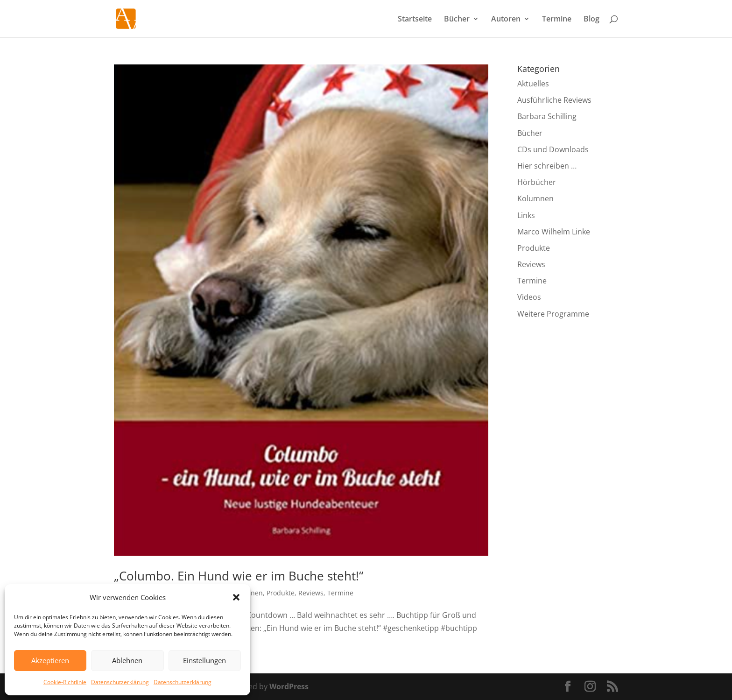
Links (526, 215)
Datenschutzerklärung (120, 682)
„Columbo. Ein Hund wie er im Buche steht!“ (239, 576)
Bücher (457, 20)
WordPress (289, 686)
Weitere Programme (553, 314)
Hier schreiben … (547, 166)
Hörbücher (537, 182)
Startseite (415, 20)
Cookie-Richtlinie (65, 682)
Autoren (506, 20)
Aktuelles (533, 84)
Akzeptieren (50, 660)
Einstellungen (204, 660)
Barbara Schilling (547, 116)
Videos (529, 297)
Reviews (311, 593)
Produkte (281, 593)
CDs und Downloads (553, 149)
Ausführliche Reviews (554, 100)
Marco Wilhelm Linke (554, 232)
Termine (557, 20)
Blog (591, 20)
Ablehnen (127, 660)
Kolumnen (535, 198)
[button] (236, 597)
